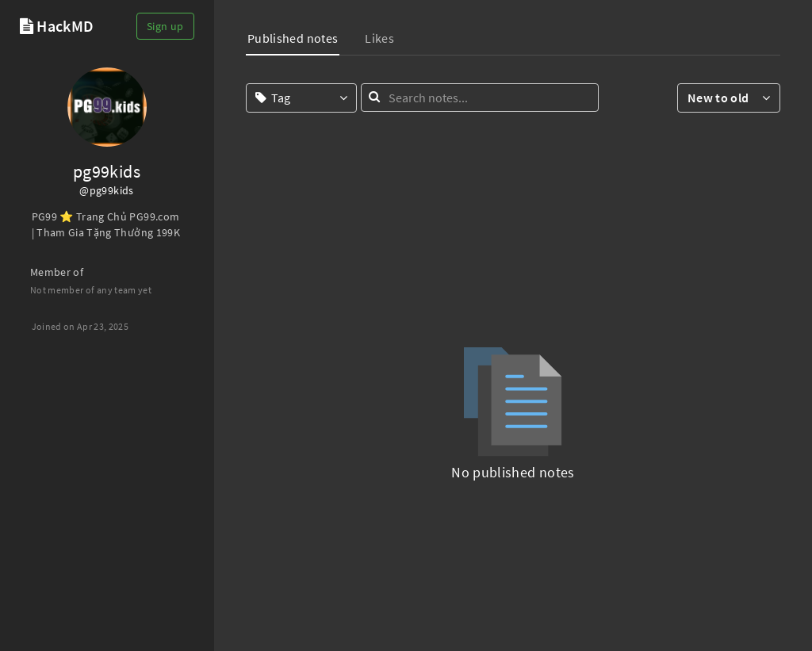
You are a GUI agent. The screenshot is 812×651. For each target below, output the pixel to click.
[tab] (293, 40)
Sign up (165, 26)
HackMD (65, 26)
